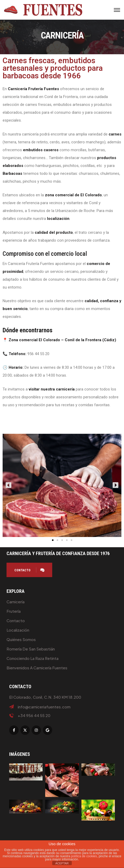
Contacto (16, 620)
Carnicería (16, 602)
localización (58, 219)
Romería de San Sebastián (31, 649)
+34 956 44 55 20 (34, 715)
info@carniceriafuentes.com (44, 707)
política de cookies (84, 856)
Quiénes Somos (21, 639)
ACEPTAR (62, 863)
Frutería (14, 611)
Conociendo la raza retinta (33, 658)
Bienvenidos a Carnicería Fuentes (37, 668)
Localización (18, 630)
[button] (8, 485)
